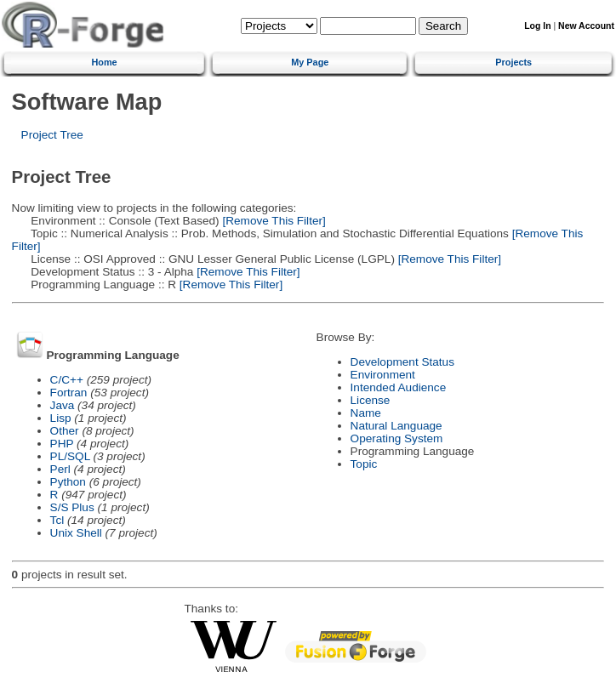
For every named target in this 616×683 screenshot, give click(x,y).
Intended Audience (399, 387)
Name (366, 413)
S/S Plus (72, 507)
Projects (513, 62)
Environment (383, 375)
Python (68, 482)
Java (63, 405)
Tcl (57, 520)
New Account (586, 26)
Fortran (69, 393)
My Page (310, 62)
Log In (537, 26)
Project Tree (52, 135)
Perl (60, 469)
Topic (364, 464)
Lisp (61, 418)
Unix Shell (76, 533)
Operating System (397, 438)
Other (65, 431)
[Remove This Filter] (273, 221)
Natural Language (396, 426)
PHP (62, 444)
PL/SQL (70, 456)
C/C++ (67, 380)
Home (104, 62)
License (371, 400)
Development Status (402, 362)
